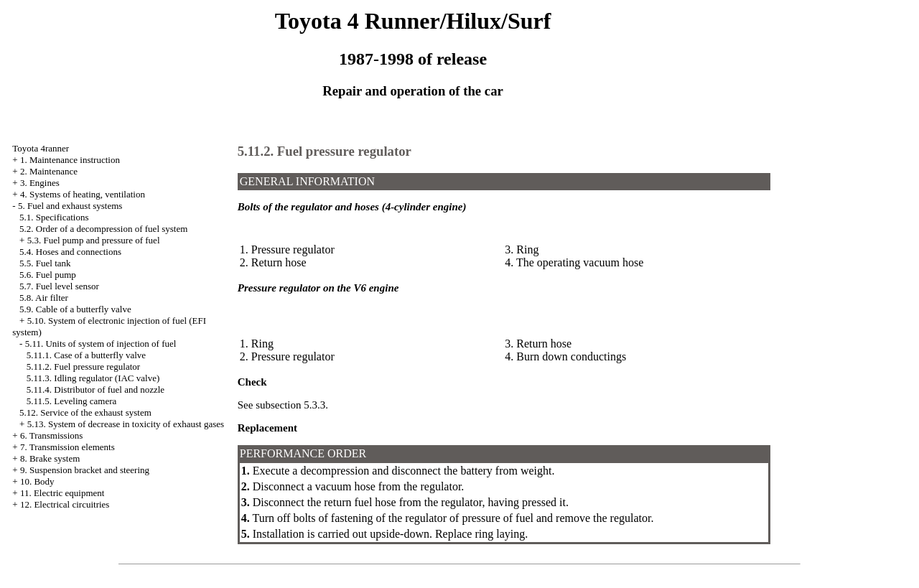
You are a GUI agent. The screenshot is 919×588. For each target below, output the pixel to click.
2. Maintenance (49, 171)
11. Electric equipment (62, 493)
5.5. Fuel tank (45, 263)
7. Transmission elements (67, 447)
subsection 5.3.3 (290, 405)
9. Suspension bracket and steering (85, 470)
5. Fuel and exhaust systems (70, 206)
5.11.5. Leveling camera (72, 401)
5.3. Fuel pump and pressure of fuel (94, 240)
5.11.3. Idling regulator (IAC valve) (93, 378)
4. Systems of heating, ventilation (83, 194)
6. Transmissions (51, 435)
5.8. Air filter (44, 298)
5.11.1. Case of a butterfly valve (86, 355)
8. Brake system (50, 458)
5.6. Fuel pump (48, 275)
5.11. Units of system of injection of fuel (101, 344)
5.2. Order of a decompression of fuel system (103, 229)
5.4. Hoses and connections (70, 252)
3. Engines (40, 183)
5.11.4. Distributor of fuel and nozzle (95, 389)
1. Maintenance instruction (70, 160)
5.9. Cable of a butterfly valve (75, 309)
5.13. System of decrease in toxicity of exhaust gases (126, 424)
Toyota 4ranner (41, 148)
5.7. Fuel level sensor (59, 286)
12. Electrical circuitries (65, 504)
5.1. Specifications (54, 217)
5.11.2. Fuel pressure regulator (83, 367)
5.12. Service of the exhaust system (85, 412)
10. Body (37, 481)
